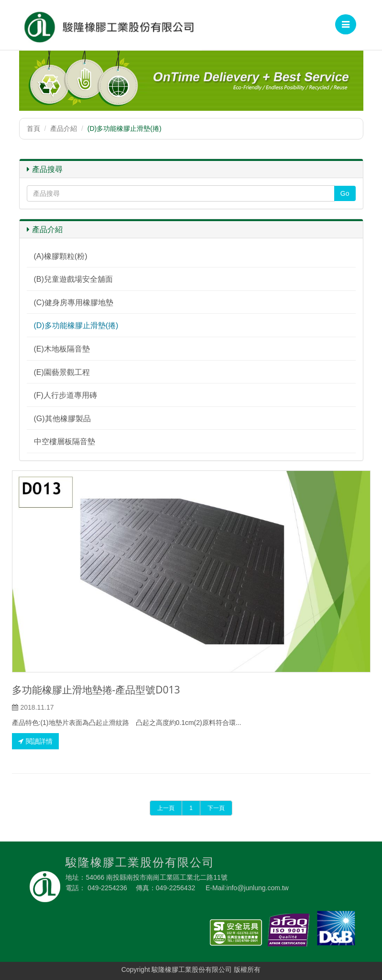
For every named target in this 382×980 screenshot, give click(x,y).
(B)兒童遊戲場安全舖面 (73, 279)
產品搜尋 (45, 169)
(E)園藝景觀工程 (62, 372)
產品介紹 (64, 128)
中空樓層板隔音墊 (65, 442)
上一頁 (166, 808)
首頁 (33, 128)
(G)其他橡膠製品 (62, 419)
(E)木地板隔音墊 (62, 349)
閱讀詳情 (35, 741)
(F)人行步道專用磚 (65, 395)
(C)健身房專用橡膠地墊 (74, 303)
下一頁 (216, 808)
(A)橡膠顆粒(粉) (61, 256)
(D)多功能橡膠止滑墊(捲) (76, 325)
